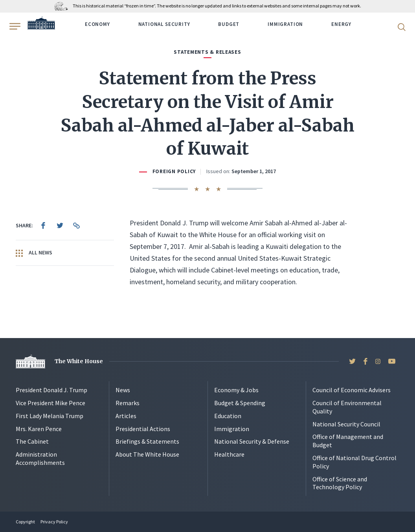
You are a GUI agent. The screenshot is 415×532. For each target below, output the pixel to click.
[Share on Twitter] (60, 225)
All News (34, 253)
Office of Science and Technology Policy (340, 483)
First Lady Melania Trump (50, 416)
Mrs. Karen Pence (39, 429)
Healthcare (229, 454)
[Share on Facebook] (43, 225)
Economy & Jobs (236, 390)
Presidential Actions (143, 429)
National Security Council (346, 424)
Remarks (128, 403)
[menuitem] (43, 225)
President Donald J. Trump (51, 390)
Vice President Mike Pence (50, 403)
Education (228, 416)
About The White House (147, 454)
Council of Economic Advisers (352, 390)
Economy (97, 24)
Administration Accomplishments (40, 458)
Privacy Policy (54, 522)
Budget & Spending (240, 403)
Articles (126, 416)
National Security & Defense (252, 441)
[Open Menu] (14, 26)
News (123, 390)
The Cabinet (32, 441)
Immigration (285, 24)
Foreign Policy (174, 171)
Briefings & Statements (147, 441)
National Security (164, 24)
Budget (229, 24)
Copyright (25, 522)
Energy (341, 24)
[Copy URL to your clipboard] (76, 225)
